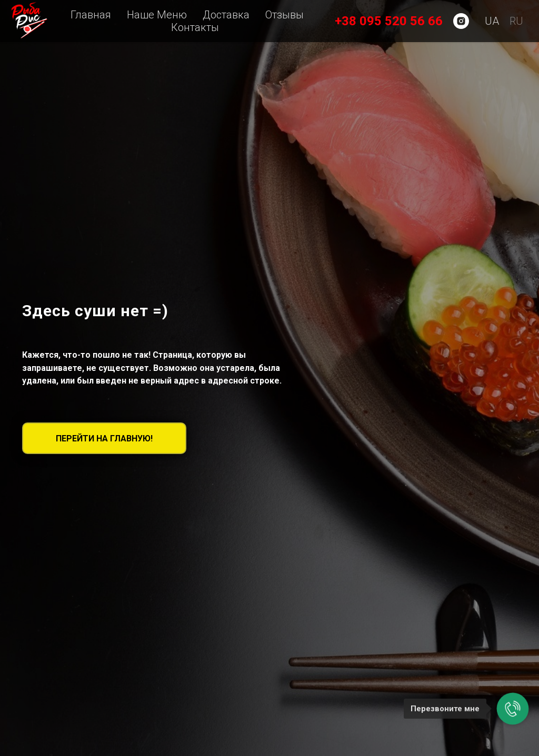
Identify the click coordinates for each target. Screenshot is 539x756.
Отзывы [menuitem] (285, 15)
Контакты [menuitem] (195, 27)
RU (516, 21)
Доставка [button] (226, 15)
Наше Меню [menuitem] (157, 15)
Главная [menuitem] (91, 15)
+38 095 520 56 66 (389, 21)
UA (492, 21)
